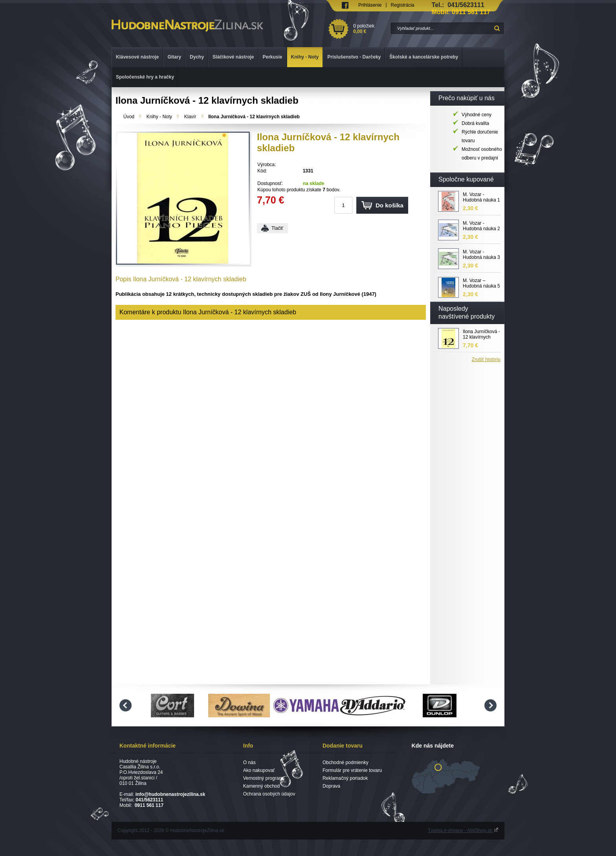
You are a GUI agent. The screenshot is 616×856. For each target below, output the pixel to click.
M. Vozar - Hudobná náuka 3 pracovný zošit (481, 255)
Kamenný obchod (261, 786)
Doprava (331, 786)
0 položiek (370, 29)
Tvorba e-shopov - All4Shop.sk (463, 830)
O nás (249, 763)
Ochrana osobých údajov (269, 794)
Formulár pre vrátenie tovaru (352, 770)
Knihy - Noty (159, 117)
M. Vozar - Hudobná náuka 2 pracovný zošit (481, 226)
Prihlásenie (370, 5)
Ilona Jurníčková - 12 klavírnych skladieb (481, 335)
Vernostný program (263, 778)
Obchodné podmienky (346, 763)
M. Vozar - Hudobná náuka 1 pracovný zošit (481, 198)
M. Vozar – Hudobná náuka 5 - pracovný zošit (481, 284)
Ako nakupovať (259, 770)
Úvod (129, 117)
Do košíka (390, 205)
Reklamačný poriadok (345, 778)
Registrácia (403, 5)
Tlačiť (277, 228)
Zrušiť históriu (486, 359)
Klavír (190, 117)
